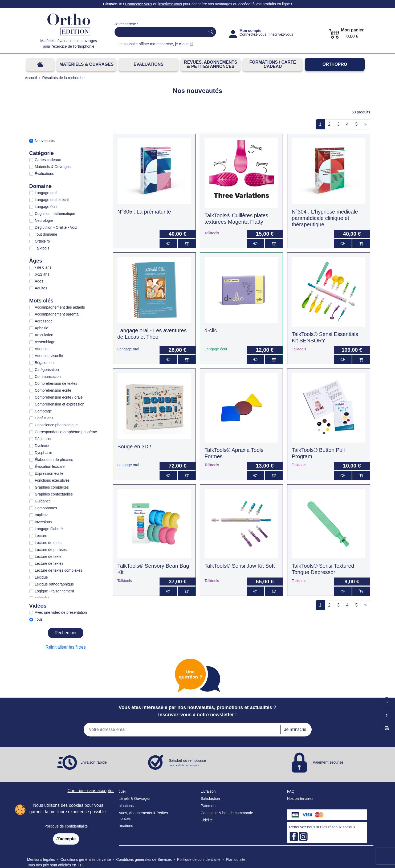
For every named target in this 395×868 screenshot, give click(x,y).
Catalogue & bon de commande (227, 813)
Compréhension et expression (60, 404)
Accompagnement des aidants (60, 307)
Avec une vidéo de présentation (61, 612)
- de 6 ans (43, 267)
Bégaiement (45, 363)
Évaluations (149, 64)
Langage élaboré (49, 529)
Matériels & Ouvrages (86, 64)
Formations (124, 826)
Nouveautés (45, 141)
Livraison (208, 791)
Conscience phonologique (56, 425)
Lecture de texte (48, 556)
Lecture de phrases (51, 550)
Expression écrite (49, 473)
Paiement (209, 806)
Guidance (43, 501)
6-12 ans (42, 274)
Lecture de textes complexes (59, 570)
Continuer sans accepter (91, 791)
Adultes (41, 288)
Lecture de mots (48, 543)
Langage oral (46, 193)
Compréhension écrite (53, 390)
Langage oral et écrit (52, 200)
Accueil (121, 791)
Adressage (44, 321)
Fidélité (207, 820)
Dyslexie (42, 446)
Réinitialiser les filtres (66, 647)
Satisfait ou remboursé (188, 763)
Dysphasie (44, 453)
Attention (42, 349)
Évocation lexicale (50, 466)
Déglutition (44, 439)
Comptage (44, 411)
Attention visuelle (49, 356)
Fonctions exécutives (52, 480)
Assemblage (45, 342)
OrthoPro (335, 64)
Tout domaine (46, 234)
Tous (39, 619)
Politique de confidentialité (66, 826)
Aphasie (42, 328)
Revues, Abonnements (133, 813)
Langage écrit (46, 207)
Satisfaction (210, 799)
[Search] (159, 32)
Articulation (44, 335)
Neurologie (44, 220)
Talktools (42, 248)
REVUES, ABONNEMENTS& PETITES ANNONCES (211, 64)
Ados (39, 281)
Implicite (42, 515)
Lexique (41, 577)
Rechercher (66, 633)
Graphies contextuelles (54, 494)
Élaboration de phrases (54, 460)
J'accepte (66, 839)
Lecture (41, 536)
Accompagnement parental (57, 314)
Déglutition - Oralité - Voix (56, 227)
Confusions (44, 418)
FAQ (291, 791)
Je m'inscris (295, 729)
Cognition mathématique (55, 214)
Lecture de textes (49, 563)
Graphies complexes (52, 487)
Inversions (43, 522)
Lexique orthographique (54, 584)
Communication (48, 376)
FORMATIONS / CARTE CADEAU (273, 64)
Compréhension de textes (56, 383)
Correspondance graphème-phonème (66, 432)
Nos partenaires (300, 799)
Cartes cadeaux (48, 160)
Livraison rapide (94, 762)
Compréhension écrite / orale (59, 397)
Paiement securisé (328, 762)
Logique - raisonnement (54, 591)
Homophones (46, 508)
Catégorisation (47, 370)
